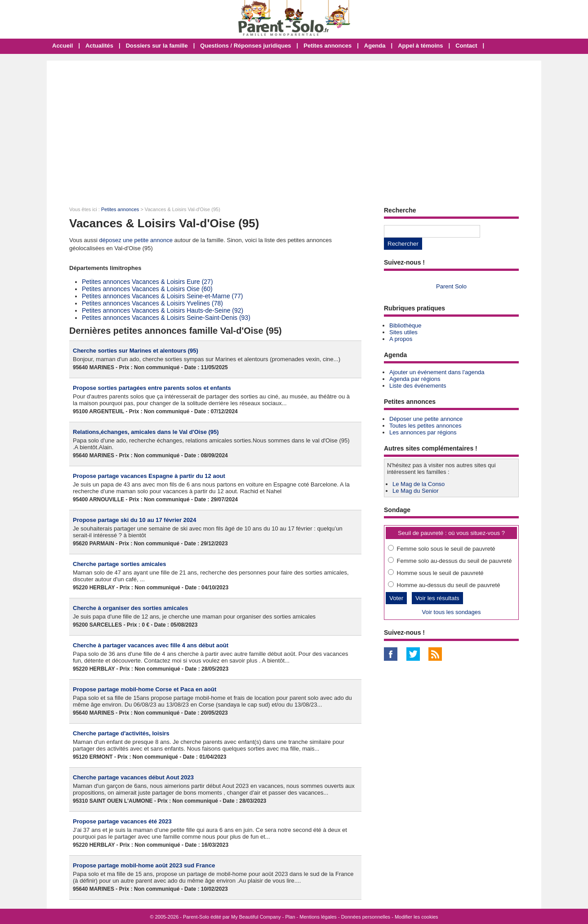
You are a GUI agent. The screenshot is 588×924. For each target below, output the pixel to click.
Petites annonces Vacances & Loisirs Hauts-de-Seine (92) (163, 310)
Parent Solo (451, 286)
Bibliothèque (405, 325)
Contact (466, 46)
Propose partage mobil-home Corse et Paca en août (145, 689)
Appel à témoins (420, 46)
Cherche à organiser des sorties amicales (131, 608)
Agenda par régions (415, 379)
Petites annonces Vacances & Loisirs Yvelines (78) (152, 303)
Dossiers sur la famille (157, 46)
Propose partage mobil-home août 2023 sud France (144, 865)
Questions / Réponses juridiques (245, 46)
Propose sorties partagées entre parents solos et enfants (152, 388)
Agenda (375, 46)
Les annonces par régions (423, 432)
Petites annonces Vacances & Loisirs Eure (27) (147, 282)
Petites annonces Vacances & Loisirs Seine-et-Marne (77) (162, 296)
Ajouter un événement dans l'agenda (437, 372)
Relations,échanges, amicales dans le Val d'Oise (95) (146, 432)
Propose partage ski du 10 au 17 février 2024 (135, 520)
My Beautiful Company (256, 917)
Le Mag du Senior (416, 491)
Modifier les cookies (416, 917)
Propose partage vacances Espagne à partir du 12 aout (149, 476)
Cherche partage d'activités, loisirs (121, 733)
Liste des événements (418, 386)
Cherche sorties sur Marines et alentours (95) (136, 351)
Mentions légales (318, 917)
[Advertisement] (294, 128)
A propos (401, 339)
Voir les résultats (437, 598)
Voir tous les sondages (452, 612)
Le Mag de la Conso (419, 484)
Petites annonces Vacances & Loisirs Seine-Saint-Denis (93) (166, 318)
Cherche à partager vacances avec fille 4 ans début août (151, 645)
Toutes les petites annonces (425, 426)
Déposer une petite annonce (426, 419)
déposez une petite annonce (136, 240)
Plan (290, 917)
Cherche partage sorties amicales (119, 564)
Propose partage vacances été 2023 (122, 821)
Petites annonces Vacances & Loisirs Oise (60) (147, 289)
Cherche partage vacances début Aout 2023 (133, 777)
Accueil (62, 46)
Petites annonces (327, 46)
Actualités (99, 46)
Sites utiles (403, 332)
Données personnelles (366, 917)
